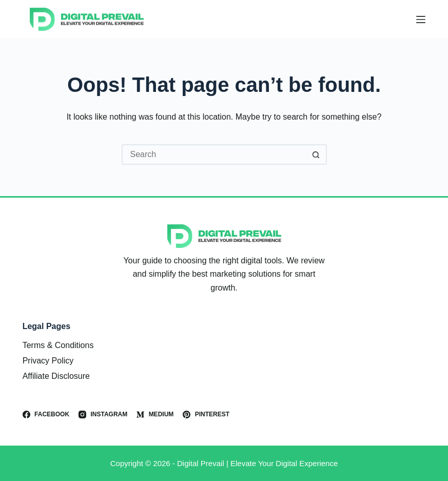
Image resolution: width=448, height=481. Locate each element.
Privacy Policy (48, 361)
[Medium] (155, 415)
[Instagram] (103, 415)
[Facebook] (46, 415)
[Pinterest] (206, 415)
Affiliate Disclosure (56, 376)
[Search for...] (214, 155)
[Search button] (317, 155)
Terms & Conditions (58, 345)
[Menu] (421, 20)
